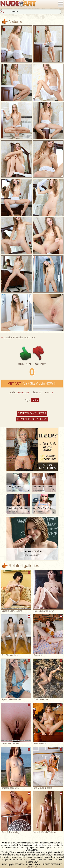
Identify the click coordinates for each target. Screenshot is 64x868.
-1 (38, 353)
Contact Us (32, 867)
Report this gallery (32, 419)
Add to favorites (29, 574)
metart (35, 400)
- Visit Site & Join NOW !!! (32, 384)
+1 (26, 353)
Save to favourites (32, 413)
